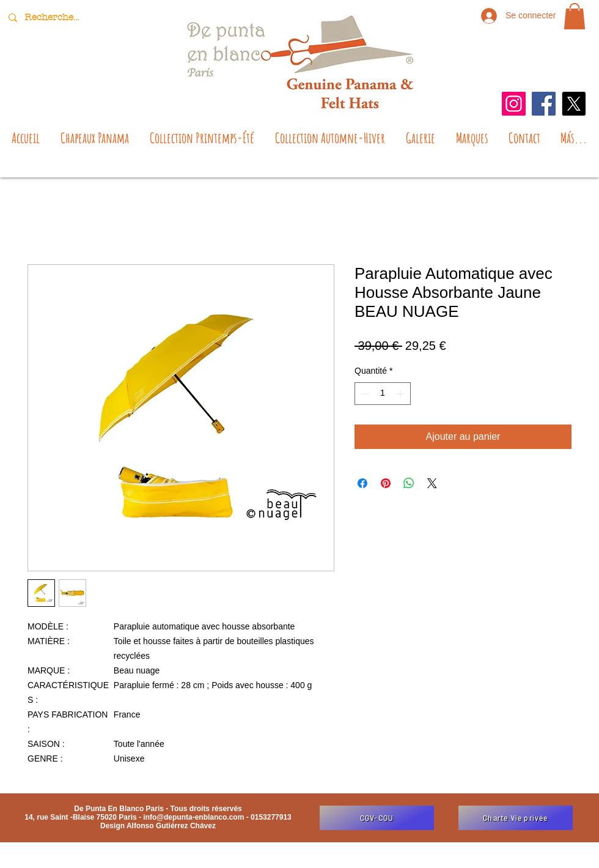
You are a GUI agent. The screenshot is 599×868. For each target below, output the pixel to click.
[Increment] (401, 394)
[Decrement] (364, 394)
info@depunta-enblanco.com (193, 817)
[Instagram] (514, 104)
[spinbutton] (383, 394)
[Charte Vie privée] (516, 818)
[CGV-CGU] (377, 818)
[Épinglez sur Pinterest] (386, 483)
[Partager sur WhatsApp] (409, 483)
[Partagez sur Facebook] (362, 483)
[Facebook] (544, 104)
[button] (575, 16)
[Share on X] (432, 483)
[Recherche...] (53, 17)
